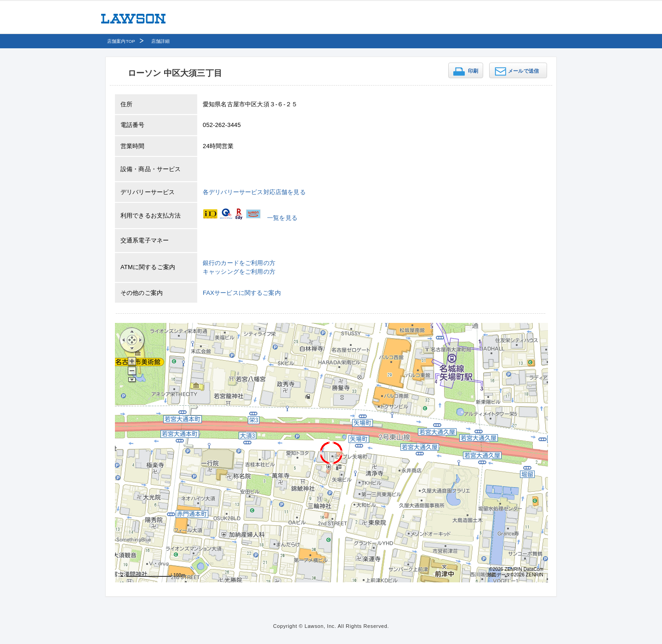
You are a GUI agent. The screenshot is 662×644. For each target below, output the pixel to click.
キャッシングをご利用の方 (239, 272)
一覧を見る (282, 218)
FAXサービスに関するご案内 (242, 293)
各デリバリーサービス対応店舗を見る (254, 192)
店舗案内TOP (121, 41)
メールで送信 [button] (523, 71)
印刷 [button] (473, 71)
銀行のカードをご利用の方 (239, 263)
